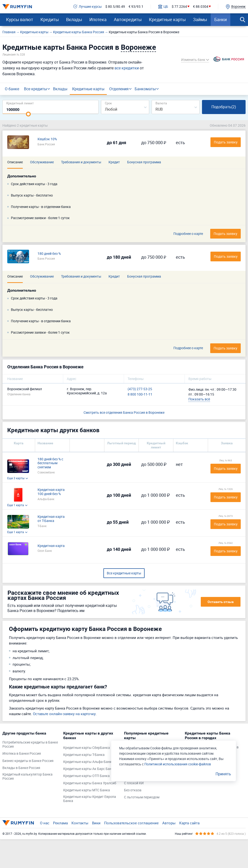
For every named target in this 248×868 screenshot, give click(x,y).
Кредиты (50, 19)
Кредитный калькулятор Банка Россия (27, 777)
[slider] (28, 114)
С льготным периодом (142, 797)
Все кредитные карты (124, 573)
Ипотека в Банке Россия (22, 754)
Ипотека (98, 19)
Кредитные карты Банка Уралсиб (90, 783)
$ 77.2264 (179, 7)
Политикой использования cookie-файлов (178, 764)
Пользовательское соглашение (131, 823)
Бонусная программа (144, 162)
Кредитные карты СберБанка (87, 748)
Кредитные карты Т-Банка (84, 755)
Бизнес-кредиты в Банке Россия (28, 761)
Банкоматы (145, 89)
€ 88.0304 (201, 7)
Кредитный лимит (20, 103)
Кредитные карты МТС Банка (87, 790)
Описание (15, 162)
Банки (221, 19)
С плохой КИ (134, 783)
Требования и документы (81, 162)
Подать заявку (226, 468)
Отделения (119, 89)
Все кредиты (35, 89)
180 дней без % (49, 254)
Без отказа (133, 790)
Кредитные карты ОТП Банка (86, 776)
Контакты (80, 823)
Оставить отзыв (221, 602)
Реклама (60, 823)
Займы (200, 19)
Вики (96, 823)
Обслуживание (42, 162)
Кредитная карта (51, 546)
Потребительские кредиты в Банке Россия (30, 744)
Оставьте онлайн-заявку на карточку (64, 714)
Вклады (74, 19)
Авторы (169, 823)
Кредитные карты (167, 19)
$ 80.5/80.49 (115, 7)
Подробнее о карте (188, 234)
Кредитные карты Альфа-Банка (88, 762)
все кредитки (127, 68)
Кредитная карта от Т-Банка (51, 519)
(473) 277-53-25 (140, 389)
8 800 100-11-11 (140, 394)
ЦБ (163, 7)
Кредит (114, 162)
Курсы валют (20, 19)
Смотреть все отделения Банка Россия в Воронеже (124, 412)
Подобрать (224, 107)
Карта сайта (189, 823)
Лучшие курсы (88, 7)
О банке (12, 89)
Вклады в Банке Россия (21, 768)
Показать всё (199, 399)
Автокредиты (128, 19)
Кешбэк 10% (47, 139)
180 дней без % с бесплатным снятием (50, 463)
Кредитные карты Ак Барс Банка (89, 769)
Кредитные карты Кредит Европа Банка (90, 799)
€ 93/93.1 (136, 7)
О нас (45, 823)
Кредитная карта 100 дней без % (51, 492)
